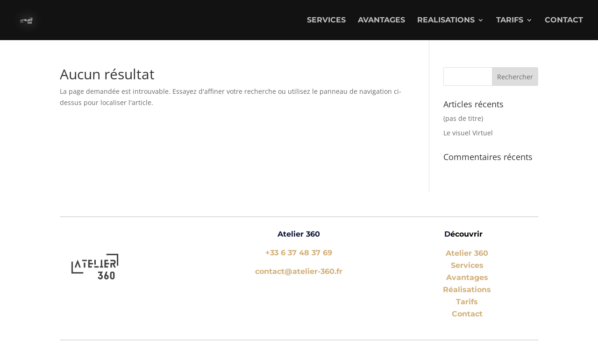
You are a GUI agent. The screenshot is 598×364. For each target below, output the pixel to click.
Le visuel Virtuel (468, 133)
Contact (564, 21)
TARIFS (510, 21)
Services (467, 265)
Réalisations (467, 290)
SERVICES (326, 21)
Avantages (467, 277)
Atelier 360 (467, 253)
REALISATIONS (446, 21)
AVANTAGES (381, 21)
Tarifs (467, 302)
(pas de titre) (463, 118)
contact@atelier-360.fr (299, 271)
